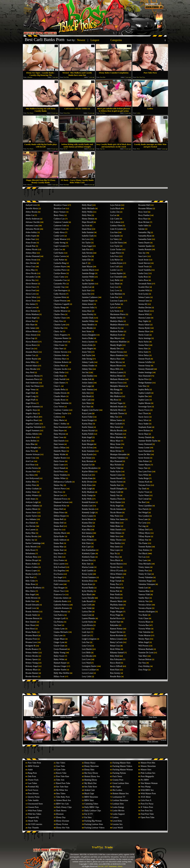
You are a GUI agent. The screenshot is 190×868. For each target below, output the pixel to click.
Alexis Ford (31, 290)
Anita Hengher (32, 448)
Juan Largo (87, 386)
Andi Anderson (32, 383)
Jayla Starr (86, 290)
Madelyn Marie (117, 321)
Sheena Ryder (144, 328)
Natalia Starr (115, 485)
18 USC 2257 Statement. (107, 866)
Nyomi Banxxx (117, 564)
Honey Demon (88, 219)
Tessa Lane (143, 519)
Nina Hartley (116, 543)
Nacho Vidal (115, 468)
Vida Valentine (145, 632)
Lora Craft (115, 267)
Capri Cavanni (60, 246)
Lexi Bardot (87, 649)
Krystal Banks (88, 588)
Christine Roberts (61, 362)
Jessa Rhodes (87, 328)
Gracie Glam (59, 646)
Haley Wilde (59, 659)
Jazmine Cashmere (90, 297)
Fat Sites (88, 817)
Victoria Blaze (144, 622)
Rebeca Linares (117, 639)
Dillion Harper (60, 516)
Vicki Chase (143, 618)
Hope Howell (88, 222)
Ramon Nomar (116, 629)
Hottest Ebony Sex (92, 776)
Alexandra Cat (32, 277)
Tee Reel (142, 502)
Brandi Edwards (32, 605)
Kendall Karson (88, 502)
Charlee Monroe (60, 311)
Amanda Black (32, 352)
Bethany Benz (31, 557)
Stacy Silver (143, 420)
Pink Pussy (115, 608)
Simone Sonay (144, 366)
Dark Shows (61, 811)
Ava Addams (31, 519)
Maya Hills (115, 369)
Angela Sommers (33, 407)
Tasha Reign (143, 478)
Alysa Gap (30, 338)
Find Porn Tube (147, 814)
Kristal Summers (89, 577)
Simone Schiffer (145, 362)
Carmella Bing (60, 263)
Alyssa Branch (32, 342)
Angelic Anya (31, 410)
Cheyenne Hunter (61, 338)
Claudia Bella (59, 390)
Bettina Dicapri (32, 560)
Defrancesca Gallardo (63, 482)
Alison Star (30, 321)
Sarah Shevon (144, 263)
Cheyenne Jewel (60, 342)
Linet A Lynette (117, 229)
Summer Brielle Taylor (148, 441)
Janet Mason (87, 267)
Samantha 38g (144, 232)
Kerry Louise (87, 516)
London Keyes (116, 263)
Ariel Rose (30, 465)
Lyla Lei (114, 308)
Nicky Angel (115, 506)
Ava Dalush (30, 523)
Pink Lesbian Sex (148, 773)
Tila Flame (143, 543)
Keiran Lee (87, 475)
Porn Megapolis (147, 776)
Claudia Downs (60, 393)
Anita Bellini (31, 441)
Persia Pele (115, 591)
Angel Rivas (31, 403)
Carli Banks (59, 253)
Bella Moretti (31, 547)
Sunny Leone (144, 448)
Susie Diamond (145, 451)
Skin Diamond (144, 376)
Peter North (115, 594)
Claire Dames (59, 383)
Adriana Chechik (33, 222)
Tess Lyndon (144, 516)
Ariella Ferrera (32, 468)
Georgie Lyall (59, 618)
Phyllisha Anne (116, 605)
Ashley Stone (31, 492)
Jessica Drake (88, 338)
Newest (81, 40)
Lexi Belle (86, 653)
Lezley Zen (115, 212)
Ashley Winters (32, 495)
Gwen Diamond (60, 649)
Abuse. (120, 866)
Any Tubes (61, 763)
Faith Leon (58, 584)
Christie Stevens (60, 352)
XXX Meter (146, 797)
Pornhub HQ (95, 741)
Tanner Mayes (144, 465)
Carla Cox (58, 249)
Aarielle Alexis (32, 208)
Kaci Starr (86, 407)
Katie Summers (88, 451)
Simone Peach (144, 359)
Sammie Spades (145, 246)
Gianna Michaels (61, 632)
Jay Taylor (86, 280)
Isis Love (86, 239)
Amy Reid (30, 372)
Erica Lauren (59, 564)
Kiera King (87, 536)
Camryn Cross (60, 229)
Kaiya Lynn (87, 413)
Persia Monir (116, 588)
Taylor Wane (144, 495)
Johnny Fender (88, 366)
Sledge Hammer (145, 383)
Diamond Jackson (61, 502)
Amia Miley (31, 362)
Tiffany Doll (144, 530)
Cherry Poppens (60, 335)
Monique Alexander (118, 454)
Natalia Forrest (116, 482)
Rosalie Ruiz (115, 676)
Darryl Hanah (59, 468)
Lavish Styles (88, 622)
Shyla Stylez (144, 342)
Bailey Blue (31, 533)
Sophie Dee (143, 396)
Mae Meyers (115, 338)
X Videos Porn (147, 807)
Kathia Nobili (88, 434)
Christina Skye (60, 359)
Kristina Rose (88, 581)
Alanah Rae (30, 246)
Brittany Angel (32, 666)
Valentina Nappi (145, 581)
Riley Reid (115, 656)
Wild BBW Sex (147, 790)
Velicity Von (143, 601)
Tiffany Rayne (144, 536)
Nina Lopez (115, 550)
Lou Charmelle (116, 277)
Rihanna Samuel (117, 653)
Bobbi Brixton (32, 598)
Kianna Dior (87, 523)
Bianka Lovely (32, 574)
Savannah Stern (145, 284)
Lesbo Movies (118, 811)
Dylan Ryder (59, 536)
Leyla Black (115, 208)
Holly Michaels (88, 208)
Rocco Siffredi (116, 666)
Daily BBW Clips (92, 807)
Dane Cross (59, 437)
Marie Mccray (116, 362)
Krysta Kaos (87, 584)
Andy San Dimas (33, 386)
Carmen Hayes (60, 267)
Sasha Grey (143, 273)
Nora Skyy (115, 557)
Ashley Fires (31, 485)
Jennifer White (88, 321)
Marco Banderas (117, 355)
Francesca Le (59, 594)
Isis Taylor (86, 243)
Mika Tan (114, 417)
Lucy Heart (115, 284)
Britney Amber (32, 653)
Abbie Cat (30, 215)
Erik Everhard (60, 567)
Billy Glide (30, 581)
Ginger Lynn (59, 642)
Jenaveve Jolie (88, 308)
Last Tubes (66, 741)
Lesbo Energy (118, 807)
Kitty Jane (86, 564)
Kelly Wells (87, 499)
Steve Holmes (144, 431)
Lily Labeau (115, 222)
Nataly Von (115, 495)
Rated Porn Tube (63, 783)
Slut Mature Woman (149, 783)
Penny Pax (115, 584)
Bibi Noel (30, 577)
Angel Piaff (30, 400)
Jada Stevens (87, 253)
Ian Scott (86, 226)
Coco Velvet (59, 407)
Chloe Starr (58, 349)
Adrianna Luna (32, 226)
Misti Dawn (115, 448)
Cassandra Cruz (60, 280)
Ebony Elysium (63, 821)
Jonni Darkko (88, 376)
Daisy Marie (59, 420)
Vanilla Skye (144, 598)
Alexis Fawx (31, 287)
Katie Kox (86, 441)
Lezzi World (118, 828)
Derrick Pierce (60, 489)
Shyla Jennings (145, 338)
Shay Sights (143, 321)
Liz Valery (114, 239)
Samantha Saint (145, 239)
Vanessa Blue (144, 591)
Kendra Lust (87, 506)
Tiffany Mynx (144, 533)
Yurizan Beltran (145, 659)
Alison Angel (31, 318)
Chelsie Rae (59, 328)
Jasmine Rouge (88, 273)
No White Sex (62, 790)
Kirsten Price (87, 560)
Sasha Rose (143, 277)
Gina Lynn (58, 635)
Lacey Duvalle (88, 598)
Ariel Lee (29, 461)
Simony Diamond (146, 369)
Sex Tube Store (91, 787)
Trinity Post (143, 571)
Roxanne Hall (144, 205)
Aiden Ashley (31, 232)
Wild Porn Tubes (35, 811)
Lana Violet (87, 608)
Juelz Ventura (88, 390)
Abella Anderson (33, 219)
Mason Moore (116, 366)
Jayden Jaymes (88, 284)
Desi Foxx (58, 492)
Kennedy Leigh (88, 512)
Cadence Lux (59, 219)
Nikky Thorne (116, 540)
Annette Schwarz (33, 454)
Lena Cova (86, 646)
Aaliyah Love (31, 205)
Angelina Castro (32, 424)
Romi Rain (115, 670)
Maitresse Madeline (118, 342)
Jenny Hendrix (88, 325)
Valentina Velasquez (147, 584)
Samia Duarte (144, 243)
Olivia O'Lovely (117, 571)
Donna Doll (59, 523)
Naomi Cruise (116, 475)
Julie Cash (86, 400)
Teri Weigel (143, 512)
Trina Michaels (145, 564)
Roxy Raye (143, 219)
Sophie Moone (144, 403)
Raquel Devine (116, 632)
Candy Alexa (59, 232)
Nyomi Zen (115, 567)
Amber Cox (30, 355)
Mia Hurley (115, 393)
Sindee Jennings (145, 372)
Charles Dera (59, 314)
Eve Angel (58, 577)
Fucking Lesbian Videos (94, 828)
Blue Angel (30, 594)
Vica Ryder (143, 615)
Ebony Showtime (92, 766)
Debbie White (60, 478)
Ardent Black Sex (64, 800)
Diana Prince (59, 512)
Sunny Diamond (145, 444)
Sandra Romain (145, 249)
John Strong (87, 359)
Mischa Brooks (116, 431)
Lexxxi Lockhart (89, 670)
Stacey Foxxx (144, 410)
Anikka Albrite (32, 434)
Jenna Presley (88, 314)
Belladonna (30, 553)
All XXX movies (35, 824)
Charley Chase (60, 318)
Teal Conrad (143, 499)
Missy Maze (115, 441)
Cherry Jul (58, 331)
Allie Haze (30, 325)
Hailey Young (59, 653)
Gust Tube (60, 766)
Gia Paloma (59, 622)
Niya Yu (114, 553)
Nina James (115, 547)
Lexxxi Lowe (88, 673)
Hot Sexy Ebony (91, 773)
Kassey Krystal (88, 431)
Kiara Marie (87, 526)
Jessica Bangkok (89, 335)
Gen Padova (59, 615)
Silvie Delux (144, 355)
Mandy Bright (116, 345)
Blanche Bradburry (33, 588)
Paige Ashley (116, 577)
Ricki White (115, 649)
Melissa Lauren (117, 372)
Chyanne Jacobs (60, 369)
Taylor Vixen (144, 492)
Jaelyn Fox (86, 256)
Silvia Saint (143, 352)
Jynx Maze (86, 403)
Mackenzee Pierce (118, 314)
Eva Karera (58, 574)
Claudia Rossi (60, 400)
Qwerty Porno (34, 797)
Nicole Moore (116, 512)
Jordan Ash (87, 379)
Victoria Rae (144, 625)
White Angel (144, 642)
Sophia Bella (144, 390)
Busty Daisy (59, 215)
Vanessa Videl (144, 594)
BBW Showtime (91, 797)
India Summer (88, 232)
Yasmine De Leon (146, 653)
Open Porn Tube (148, 817)
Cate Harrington (60, 290)
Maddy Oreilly (116, 318)
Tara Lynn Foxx (145, 472)
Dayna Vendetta (60, 475)
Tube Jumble (33, 800)
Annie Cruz (30, 458)
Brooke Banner (32, 673)
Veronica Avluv (145, 605)
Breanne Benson (32, 618)
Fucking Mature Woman (123, 770)
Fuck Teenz (117, 776)
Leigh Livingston (89, 639)
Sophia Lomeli (145, 393)
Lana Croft (86, 605)
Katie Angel (87, 437)
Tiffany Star (143, 540)
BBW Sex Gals (62, 804)
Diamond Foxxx (60, 499)
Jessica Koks (87, 345)
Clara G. (57, 386)
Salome (141, 229)
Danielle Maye (60, 451)
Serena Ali (143, 304)
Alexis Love (31, 294)
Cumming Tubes (91, 804)
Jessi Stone (87, 331)
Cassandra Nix (60, 284)
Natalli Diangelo (117, 489)
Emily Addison (60, 540)
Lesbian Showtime (120, 800)
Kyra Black (87, 594)
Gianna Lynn (59, 629)
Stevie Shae (143, 434)
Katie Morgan (88, 444)
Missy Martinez (117, 437)
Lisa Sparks (115, 236)
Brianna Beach (32, 635)
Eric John (58, 557)
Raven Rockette (117, 635)
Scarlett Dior (144, 287)
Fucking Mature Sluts (121, 763)
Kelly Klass (87, 485)
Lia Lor (113, 215)
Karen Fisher (87, 417)
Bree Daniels (31, 622)
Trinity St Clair (145, 574)
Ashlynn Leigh (32, 502)
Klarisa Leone (88, 567)
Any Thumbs (33, 828)
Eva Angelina (59, 571)
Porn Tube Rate (63, 776)
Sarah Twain (144, 267)
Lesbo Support (119, 814)
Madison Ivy (115, 328)
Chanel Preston (60, 301)
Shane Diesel (144, 311)
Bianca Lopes (31, 571)
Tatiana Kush (144, 482)
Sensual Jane (144, 301)
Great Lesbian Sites (121, 783)
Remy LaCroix (116, 642)
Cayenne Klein (60, 297)
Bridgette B (30, 646)
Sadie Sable (143, 226)
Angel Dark (30, 393)
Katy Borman (88, 461)
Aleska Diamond (33, 256)
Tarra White (143, 475)
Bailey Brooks (32, 536)
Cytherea (58, 417)
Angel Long (31, 396)
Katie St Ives (87, 448)
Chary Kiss (58, 321)
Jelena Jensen (88, 304)
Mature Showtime (148, 766)
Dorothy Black (60, 533)
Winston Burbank (146, 649)
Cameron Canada (61, 222)
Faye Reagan (59, 588)
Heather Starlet (60, 670)
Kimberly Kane (88, 557)
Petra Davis (115, 598)
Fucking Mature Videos (122, 766)
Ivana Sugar (87, 246)
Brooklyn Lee (59, 208)
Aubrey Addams (32, 506)
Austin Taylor (31, 516)
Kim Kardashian (89, 550)
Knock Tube (61, 773)
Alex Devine (31, 263)
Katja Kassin (87, 454)
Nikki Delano (116, 533)
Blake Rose (30, 584)
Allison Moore (32, 331)
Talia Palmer (144, 461)
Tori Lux (142, 557)
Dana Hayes (59, 431)
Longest (95, 40)
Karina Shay (87, 424)
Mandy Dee (115, 349)
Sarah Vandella (145, 270)
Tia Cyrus (142, 523)
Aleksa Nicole (31, 249)
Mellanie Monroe (117, 379)
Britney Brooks (32, 656)
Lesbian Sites (118, 804)
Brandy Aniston (32, 612)
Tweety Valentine (146, 577)
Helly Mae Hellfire (62, 673)
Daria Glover (59, 461)
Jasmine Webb (88, 277)
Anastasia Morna (33, 376)
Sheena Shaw (144, 331)
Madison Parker (117, 331)
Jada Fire (86, 249)
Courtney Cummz (61, 410)
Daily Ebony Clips (64, 807)
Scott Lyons (143, 294)
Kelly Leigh (87, 489)
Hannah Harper (60, 663)
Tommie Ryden (145, 547)
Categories (116, 40)
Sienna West (143, 345)
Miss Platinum (116, 434)
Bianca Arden (31, 564)
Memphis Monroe (118, 386)
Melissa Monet (116, 376)
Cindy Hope (59, 376)
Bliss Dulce (30, 591)
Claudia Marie (60, 396)
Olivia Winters (116, 574)
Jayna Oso (86, 294)
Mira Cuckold (116, 424)
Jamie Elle (86, 260)
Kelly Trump (87, 495)
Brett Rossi (30, 629)
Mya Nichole (116, 465)
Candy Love (59, 236)
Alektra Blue (31, 253)
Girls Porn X (146, 800)
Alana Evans (31, 243)
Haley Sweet (59, 656)
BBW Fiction (66, 716)
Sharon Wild (144, 314)
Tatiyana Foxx (144, 485)
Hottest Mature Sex (121, 794)
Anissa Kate (31, 437)
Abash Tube (33, 821)
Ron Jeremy (115, 673)
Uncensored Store (35, 804)
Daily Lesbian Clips (93, 811)
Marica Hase (115, 359)
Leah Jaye (86, 632)
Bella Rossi (30, 550)
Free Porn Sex (147, 811)
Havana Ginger (60, 666)
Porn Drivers (153, 741)
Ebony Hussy (90, 763)
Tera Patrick (143, 509)
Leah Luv (86, 635)
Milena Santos (116, 420)
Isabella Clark (88, 236)
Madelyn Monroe (117, 325)
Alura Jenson (31, 335)
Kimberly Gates (89, 553)
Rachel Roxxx (116, 618)
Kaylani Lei (87, 465)
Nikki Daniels (116, 530)
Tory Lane (143, 560)
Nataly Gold (115, 492)
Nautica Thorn (116, 499)
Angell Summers (33, 431)
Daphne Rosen (60, 458)
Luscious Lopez (117, 301)
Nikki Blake (115, 526)
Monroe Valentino (118, 458)
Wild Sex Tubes (35, 814)
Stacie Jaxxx (144, 417)
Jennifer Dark (88, 318)
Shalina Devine (145, 308)
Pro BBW (145, 780)
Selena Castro (144, 297)
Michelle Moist (117, 410)
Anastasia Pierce (32, 379)
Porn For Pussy (147, 804)
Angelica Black (32, 417)
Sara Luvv (143, 256)
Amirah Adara (31, 366)
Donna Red (58, 526)
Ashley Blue (31, 482)
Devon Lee (58, 495)
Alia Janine (30, 304)
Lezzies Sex (117, 824)
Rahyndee (114, 625)
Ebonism (60, 814)
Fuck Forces (124, 741)
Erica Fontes (59, 560)
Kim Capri (86, 547)
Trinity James (144, 567)
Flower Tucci (59, 591)
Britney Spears (32, 659)
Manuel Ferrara (117, 352)
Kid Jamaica (87, 533)
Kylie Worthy (88, 591)
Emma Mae (59, 547)
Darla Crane (59, 465)
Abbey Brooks (32, 212)
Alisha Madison (32, 314)
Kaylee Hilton (88, 472)
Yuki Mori (143, 656)
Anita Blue (30, 444)
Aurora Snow (31, 512)
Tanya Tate (143, 468)
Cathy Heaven (60, 294)
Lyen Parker (115, 304)
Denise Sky (58, 485)
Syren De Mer (144, 454)
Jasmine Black (88, 270)
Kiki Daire (86, 543)
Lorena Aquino (116, 273)
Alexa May (30, 270)
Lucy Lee (114, 287)
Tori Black (143, 553)
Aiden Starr (30, 239)
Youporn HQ (33, 817)
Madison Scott (116, 335)
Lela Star (86, 642)
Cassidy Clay (59, 287)
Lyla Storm (115, 311)
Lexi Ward (86, 663)
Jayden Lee (87, 287)
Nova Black (115, 560)
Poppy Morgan (116, 612)
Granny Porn (118, 780)
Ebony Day (61, 817)
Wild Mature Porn (148, 794)
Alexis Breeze (31, 284)
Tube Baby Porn (63, 797)
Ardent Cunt (90, 790)
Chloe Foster (59, 345)
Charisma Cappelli (62, 304)
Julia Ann (86, 393)
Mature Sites (146, 770)
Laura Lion (87, 615)
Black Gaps (89, 794)
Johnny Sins (87, 369)
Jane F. (85, 263)
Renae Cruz (115, 646)
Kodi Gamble (88, 571)
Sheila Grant (144, 335)
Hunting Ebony (91, 780)
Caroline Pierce (60, 270)
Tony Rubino (144, 550)
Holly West (87, 215)
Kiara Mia (86, 530)
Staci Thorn (143, 413)
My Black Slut (90, 783)
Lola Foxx (114, 256)
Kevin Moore (88, 519)
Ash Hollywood (32, 478)
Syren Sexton (144, 458)
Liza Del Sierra (117, 243)
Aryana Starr (31, 472)
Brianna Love (31, 642)
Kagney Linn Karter (90, 410)
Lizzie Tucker (116, 249)
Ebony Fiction (62, 824)
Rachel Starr (115, 622)
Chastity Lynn (60, 325)
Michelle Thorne (117, 413)
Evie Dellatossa (60, 581)
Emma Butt (58, 543)
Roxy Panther (144, 215)
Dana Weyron (59, 434)
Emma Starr (59, 550)
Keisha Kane (87, 478)
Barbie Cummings (33, 543)
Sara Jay (142, 253)
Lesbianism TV (119, 797)
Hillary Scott (59, 676)
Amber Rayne (31, 359)
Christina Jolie (60, 355)
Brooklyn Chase (60, 205)
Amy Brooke (31, 369)
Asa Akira (30, 475)
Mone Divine (116, 451)
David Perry (59, 472)
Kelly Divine (87, 482)
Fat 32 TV (89, 814)
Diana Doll (58, 509)
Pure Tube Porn (37, 716)
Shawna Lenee (144, 318)
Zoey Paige (143, 670)
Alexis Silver (31, 297)
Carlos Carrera (60, 256)
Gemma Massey (60, 612)
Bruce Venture (60, 212)
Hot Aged (117, 787)
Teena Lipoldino (145, 506)
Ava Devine (30, 526)
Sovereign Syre (145, 407)
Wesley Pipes (144, 639)
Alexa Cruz (30, 267)
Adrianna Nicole (32, 229)
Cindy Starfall (60, 379)
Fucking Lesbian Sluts (94, 824)
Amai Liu (30, 349)
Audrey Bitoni (32, 509)
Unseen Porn (33, 807)
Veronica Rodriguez (147, 612)
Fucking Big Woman (93, 821)
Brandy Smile (31, 615)
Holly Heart (87, 205)
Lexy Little (87, 676)
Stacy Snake (143, 424)
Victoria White (144, 629)
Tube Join (60, 780)
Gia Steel (58, 625)
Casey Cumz (59, 277)
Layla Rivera (87, 625)
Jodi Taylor (87, 355)
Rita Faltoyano (116, 659)
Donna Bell (58, 519)
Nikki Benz (115, 523)
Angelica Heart (32, 420)
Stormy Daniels (145, 437)
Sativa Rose (143, 280)
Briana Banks (31, 632)
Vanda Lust (143, 588)
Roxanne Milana (145, 208)
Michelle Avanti (117, 407)
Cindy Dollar (59, 372)
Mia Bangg (115, 390)
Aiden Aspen (31, 236)
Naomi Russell (116, 478)
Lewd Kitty (117, 821)
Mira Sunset (115, 427)
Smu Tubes (61, 794)
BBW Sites (89, 800)
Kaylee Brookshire (90, 468)
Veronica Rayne (145, 608)
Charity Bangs (60, 308)
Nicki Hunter (116, 502)
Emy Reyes (58, 553)
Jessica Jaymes (88, 342)
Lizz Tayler (115, 246)
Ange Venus (31, 390)
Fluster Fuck (37, 741)
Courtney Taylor (61, 413)
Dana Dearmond (61, 427)
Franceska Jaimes (61, 598)
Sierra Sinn (143, 349)
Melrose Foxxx (116, 383)
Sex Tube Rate (62, 787)
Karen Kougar (88, 420)
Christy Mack (59, 366)
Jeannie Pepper (88, 301)
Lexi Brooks (87, 656)
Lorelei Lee (115, 270)
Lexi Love (86, 659)
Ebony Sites (89, 770)
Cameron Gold (60, 226)
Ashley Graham (32, 489)
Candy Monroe (60, 239)
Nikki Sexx (115, 536)
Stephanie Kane (145, 427)
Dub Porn (153, 716)
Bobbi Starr (30, 601)
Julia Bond (86, 396)
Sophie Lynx (144, 400)
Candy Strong (59, 243)
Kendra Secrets (88, 509)
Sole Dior (142, 386)
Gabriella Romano (61, 608)
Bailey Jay (30, 540)
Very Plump (146, 787)
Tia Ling (142, 526)
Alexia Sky (30, 280)
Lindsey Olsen (116, 226)
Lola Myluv (115, 260)
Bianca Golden (32, 567)
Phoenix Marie (116, 601)
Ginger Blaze (59, 639)
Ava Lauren (30, 530)
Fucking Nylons (119, 773)
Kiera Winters (88, 540)
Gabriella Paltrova (61, 605)
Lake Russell (87, 601)
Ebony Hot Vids (63, 828)
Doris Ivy (58, 530)
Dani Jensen (59, 444)
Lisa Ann (114, 232)
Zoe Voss (142, 663)
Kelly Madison (88, 492)
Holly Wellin (87, 212)
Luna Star (114, 297)
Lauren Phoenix (89, 618)
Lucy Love (115, 290)
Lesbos (115, 817)
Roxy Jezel (143, 212)
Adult (95, 716)
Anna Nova (30, 451)
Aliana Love (31, 308)
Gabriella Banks (60, 601)
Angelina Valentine (33, 427)
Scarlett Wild (144, 290)
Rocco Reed (115, 663)
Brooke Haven (32, 676)
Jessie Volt (86, 352)
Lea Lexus (86, 629)
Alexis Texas (31, 301)
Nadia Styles (115, 472)
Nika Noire (115, 516)
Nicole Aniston (116, 509)
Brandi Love (31, 608)
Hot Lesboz (117, 790)
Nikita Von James (117, 519)
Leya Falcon (115, 205)
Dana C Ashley (60, 424)
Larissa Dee (87, 612)
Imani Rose (87, 229)
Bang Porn (124, 716)
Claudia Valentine (61, 403)
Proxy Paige (115, 615)
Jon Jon (85, 372)
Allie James (30, 328)
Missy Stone (115, 444)
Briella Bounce (32, 649)
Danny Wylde (59, 454)
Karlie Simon (88, 427)
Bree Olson (30, 625)
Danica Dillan (60, 448)
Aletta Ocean (31, 260)
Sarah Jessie (143, 260)
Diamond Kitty (60, 506)
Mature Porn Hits (148, 763)
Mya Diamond (116, 461)
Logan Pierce (116, 253)
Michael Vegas (116, 403)
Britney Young (32, 663)
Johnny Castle (88, 362)
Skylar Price (143, 379)
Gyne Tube (61, 770)
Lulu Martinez (116, 294)
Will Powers (143, 646)
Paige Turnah (116, 581)
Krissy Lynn (87, 574)
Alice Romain (31, 311)
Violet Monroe (144, 635)
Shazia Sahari (144, 325)
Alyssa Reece (31, 345)
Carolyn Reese (60, 273)
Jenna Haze (87, 311)
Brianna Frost (31, 639)
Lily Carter (115, 219)
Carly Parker (59, 260)
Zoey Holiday (144, 666)
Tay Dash (142, 489)
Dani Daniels (59, 441)
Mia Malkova (116, 396)
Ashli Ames (30, 499)
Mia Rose (114, 400)
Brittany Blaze (32, 670)
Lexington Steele (89, 666)
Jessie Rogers (88, 349)
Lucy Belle (115, 280)
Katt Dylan (87, 458)
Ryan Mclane (144, 222)
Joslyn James (87, 383)
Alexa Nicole (31, 273)
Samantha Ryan (145, 236)
